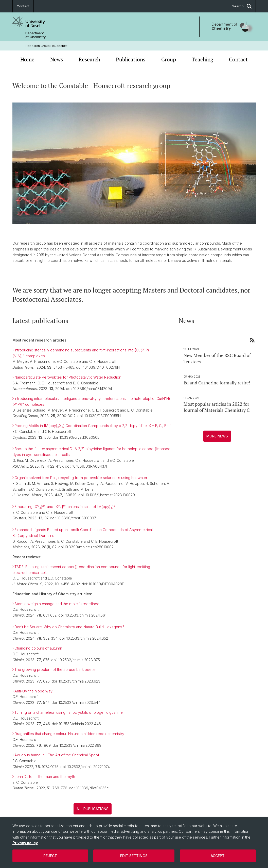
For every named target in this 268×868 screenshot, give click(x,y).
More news (217, 436)
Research (89, 59)
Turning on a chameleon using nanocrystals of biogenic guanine (69, 712)
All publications (93, 809)
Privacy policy (25, 843)
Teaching (202, 59)
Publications (131, 59)
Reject (50, 856)
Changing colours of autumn (38, 648)
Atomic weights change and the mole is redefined (57, 604)
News (57, 59)
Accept (218, 856)
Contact (23, 6)
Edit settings (134, 856)
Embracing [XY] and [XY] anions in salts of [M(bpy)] (66, 507)
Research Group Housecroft (47, 46)
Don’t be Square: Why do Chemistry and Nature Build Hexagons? (69, 627)
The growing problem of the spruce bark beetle (55, 670)
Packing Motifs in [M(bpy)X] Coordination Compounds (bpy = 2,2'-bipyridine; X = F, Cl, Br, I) (93, 426)
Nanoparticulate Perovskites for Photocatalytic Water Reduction (68, 377)
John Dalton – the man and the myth (45, 777)
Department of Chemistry (35, 35)
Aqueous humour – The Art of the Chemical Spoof (57, 755)
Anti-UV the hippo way (33, 691)
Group (169, 59)
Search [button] (242, 6)
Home (27, 59)
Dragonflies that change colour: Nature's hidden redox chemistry (69, 734)
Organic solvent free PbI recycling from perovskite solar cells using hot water (81, 478)
